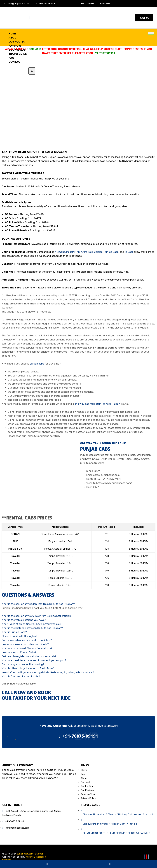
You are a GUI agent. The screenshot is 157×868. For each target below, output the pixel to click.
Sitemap (39, 854)
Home (12, 34)
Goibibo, (99, 252)
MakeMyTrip (73, 252)
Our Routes (17, 42)
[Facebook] (11, 18)
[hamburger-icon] (151, 33)
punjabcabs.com (25, 854)
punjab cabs (37, 364)
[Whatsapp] (33, 18)
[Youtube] (27, 18)
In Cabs (129, 252)
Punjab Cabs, (111, 252)
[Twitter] (16, 18)
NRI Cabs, (60, 252)
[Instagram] (22, 18)
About (13, 38)
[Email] (149, 857)
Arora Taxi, (87, 252)
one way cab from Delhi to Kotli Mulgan (98, 404)
